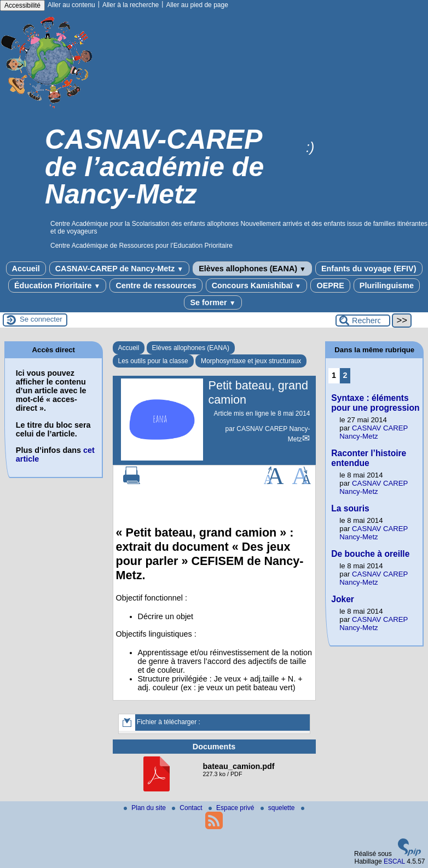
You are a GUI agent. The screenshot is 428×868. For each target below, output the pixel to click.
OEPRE (330, 286)
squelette (279, 808)
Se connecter (41, 319)
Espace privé (232, 808)
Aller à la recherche (131, 5)
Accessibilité (22, 5)
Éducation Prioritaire (57, 286)
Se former (213, 302)
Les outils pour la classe (153, 361)
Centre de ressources (156, 286)
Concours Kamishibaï (257, 286)
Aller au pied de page (197, 5)
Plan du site (146, 808)
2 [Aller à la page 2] (345, 375)
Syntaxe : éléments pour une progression (375, 403)
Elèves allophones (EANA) (252, 269)
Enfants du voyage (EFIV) (369, 269)
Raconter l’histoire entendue (369, 458)
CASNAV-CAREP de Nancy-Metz (119, 269)
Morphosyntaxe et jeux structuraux (251, 361)
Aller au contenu (71, 5)
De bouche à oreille (370, 554)
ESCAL (394, 861)
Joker (343, 599)
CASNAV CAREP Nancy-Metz (374, 432)
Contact (188, 808)
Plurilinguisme (387, 286)
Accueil (26, 269)
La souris (350, 508)
